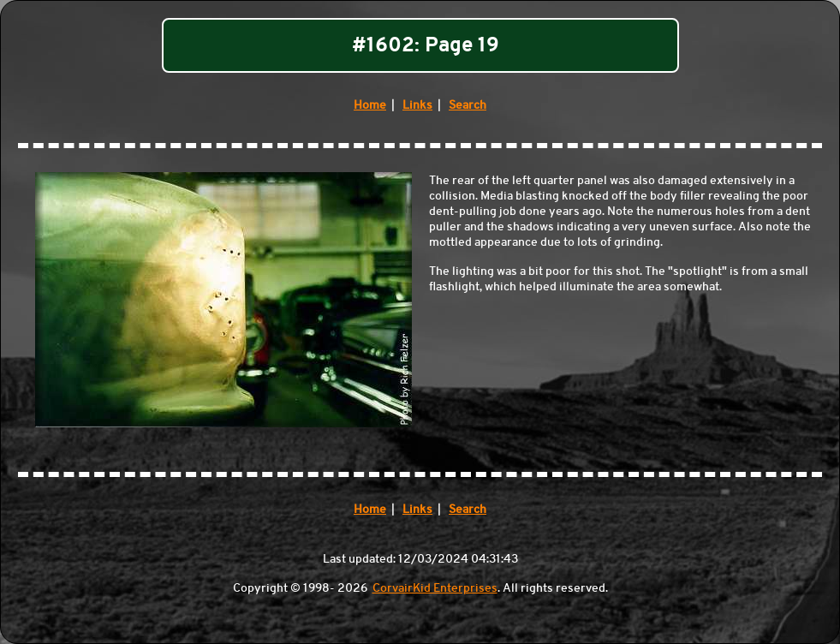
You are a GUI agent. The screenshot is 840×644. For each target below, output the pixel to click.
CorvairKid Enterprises (435, 587)
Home (370, 104)
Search (468, 104)
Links (417, 104)
